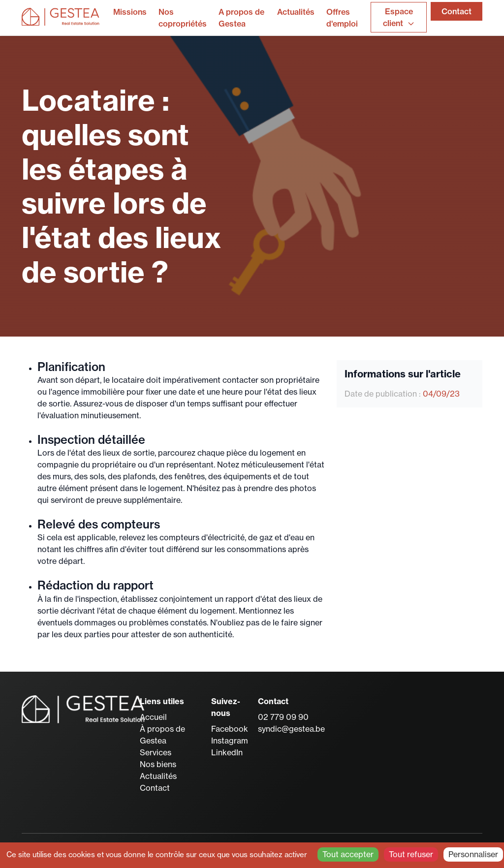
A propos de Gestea (241, 18)
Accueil (153, 717)
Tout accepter (348, 854)
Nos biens (158, 764)
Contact (457, 11)
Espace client (399, 17)
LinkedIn (227, 752)
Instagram (230, 741)
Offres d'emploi (342, 18)
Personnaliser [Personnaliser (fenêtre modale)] (473, 854)
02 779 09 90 (283, 717)
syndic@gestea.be (291, 729)
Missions (130, 12)
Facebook (230, 729)
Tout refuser (411, 854)
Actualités (296, 12)
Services (156, 752)
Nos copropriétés (183, 18)
